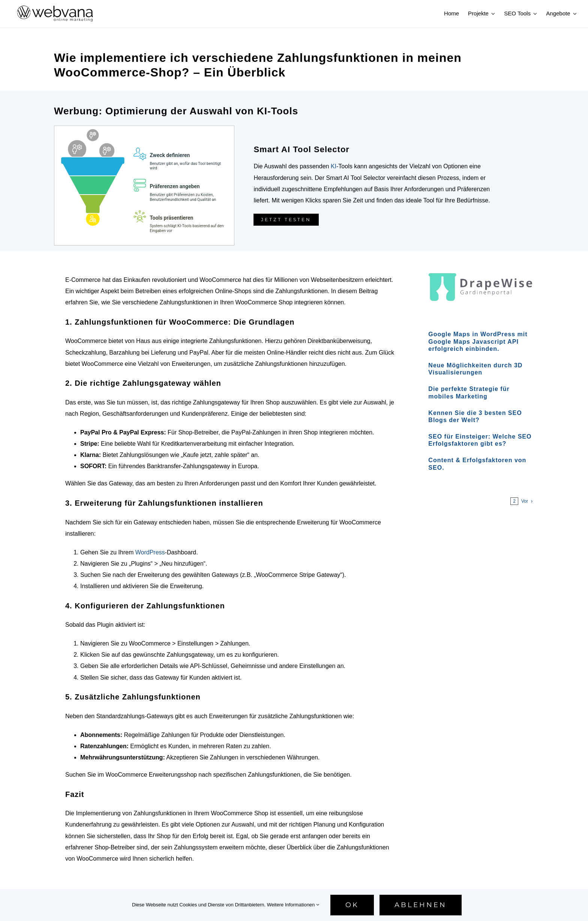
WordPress (150, 552)
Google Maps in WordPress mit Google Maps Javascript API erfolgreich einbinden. (478, 341)
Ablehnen (421, 905)
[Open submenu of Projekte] (492, 13)
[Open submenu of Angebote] (574, 13)
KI (334, 166)
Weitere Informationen (293, 905)
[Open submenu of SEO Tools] (534, 13)
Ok (352, 905)
